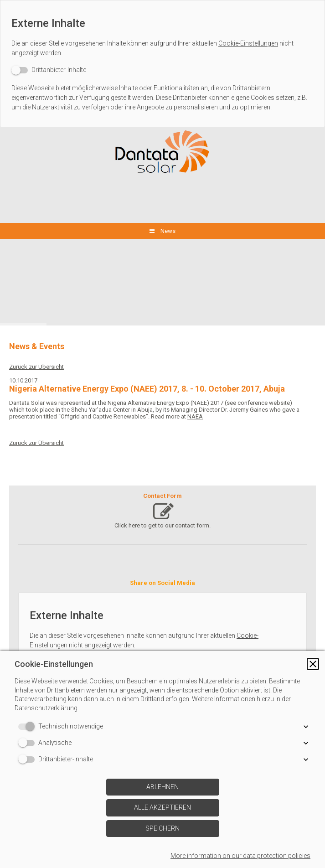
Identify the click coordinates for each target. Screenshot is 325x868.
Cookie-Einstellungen (248, 43)
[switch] (49, 70)
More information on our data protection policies (240, 856)
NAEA (195, 416)
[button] (313, 664)
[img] (162, 152)
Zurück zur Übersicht (36, 367)
